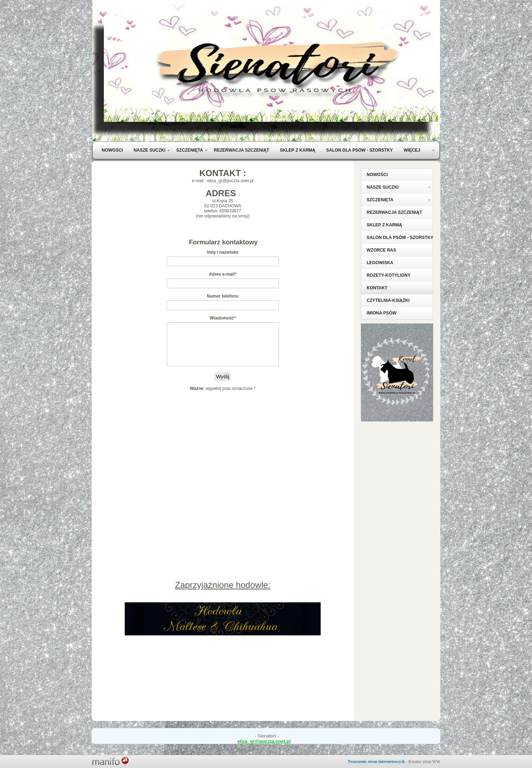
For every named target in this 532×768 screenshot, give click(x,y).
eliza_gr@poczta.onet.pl (264, 741)
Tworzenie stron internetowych (376, 762)
